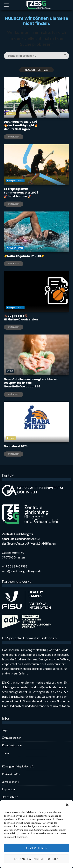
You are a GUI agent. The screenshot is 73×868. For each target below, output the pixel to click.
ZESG (10, 388)
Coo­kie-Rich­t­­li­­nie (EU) (15, 804)
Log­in (5, 730)
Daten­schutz (10, 797)
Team (5, 753)
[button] (67, 815)
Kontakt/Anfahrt (12, 745)
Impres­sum (9, 789)
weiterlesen (14, 137)
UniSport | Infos (15, 197)
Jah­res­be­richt (10, 782)
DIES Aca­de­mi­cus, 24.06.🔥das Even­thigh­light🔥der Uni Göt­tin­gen (21, 125)
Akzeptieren (37, 859)
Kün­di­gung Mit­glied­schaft (18, 766)
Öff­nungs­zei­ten (12, 738)
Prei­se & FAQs (11, 774)
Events (11, 114)
